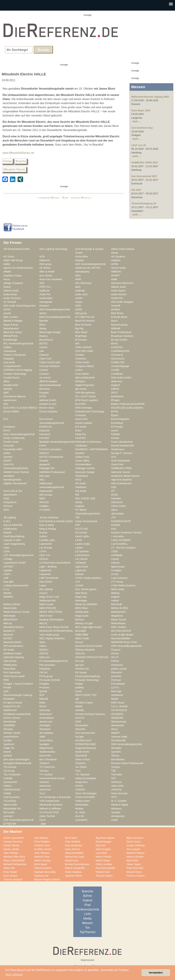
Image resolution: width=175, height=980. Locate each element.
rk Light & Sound (13, 703)
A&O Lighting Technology (53, 249)
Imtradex (116, 498)
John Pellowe (11, 853)
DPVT (114, 393)
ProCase (116, 680)
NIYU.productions (13, 646)
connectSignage (120, 366)
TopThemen (87, 932)
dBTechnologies (48, 381)
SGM (78, 722)
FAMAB (115, 434)
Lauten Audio (83, 544)
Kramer (43, 533)
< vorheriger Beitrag (48, 198)
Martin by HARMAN (86, 604)
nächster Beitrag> (81, 198)
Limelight (116, 570)
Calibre (7, 347)
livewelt (79, 574)
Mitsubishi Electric (14, 169)
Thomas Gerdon (136, 876)
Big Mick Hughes (105, 838)
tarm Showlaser (48, 759)
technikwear (118, 759)
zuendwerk (81, 820)
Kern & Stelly (47, 525)
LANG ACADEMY (121, 540)
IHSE (6, 498)
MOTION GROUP (121, 631)
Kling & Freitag (48, 529)
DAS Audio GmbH (121, 378)
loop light (8, 582)
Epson (115, 415)
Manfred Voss (42, 857)
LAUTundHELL (119, 544)
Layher (79, 548)
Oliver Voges (134, 864)
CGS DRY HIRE (84, 351)
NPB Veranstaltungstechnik (126, 646)
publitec (80, 688)
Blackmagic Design (50, 332)
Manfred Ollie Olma (14, 857)
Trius (78, 771)
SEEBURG (117, 718)
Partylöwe (45, 669)
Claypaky (9, 359)
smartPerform (11, 737)
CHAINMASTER (120, 351)
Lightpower (45, 570)
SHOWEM (9, 725)
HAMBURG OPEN (121, 468)
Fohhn (43, 446)
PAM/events (10, 665)
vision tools (117, 786)
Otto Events (10, 661)
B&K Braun (117, 313)
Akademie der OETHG (88, 268)
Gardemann (118, 449)
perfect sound (119, 669)
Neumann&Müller (121, 638)
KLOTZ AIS (82, 529)
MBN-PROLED (48, 608)
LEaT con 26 (139, 145)
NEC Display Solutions (52, 638)
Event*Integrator (120, 419)
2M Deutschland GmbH (16, 249)
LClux (7, 551)
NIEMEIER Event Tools (124, 642)
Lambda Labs (47, 540)
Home (65, 198)
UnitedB (8, 778)
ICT (113, 491)
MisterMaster (118, 623)
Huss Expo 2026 (141, 110)
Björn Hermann (135, 838)
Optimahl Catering (14, 657)
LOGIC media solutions (88, 578)
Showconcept (119, 722)
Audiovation (46, 298)
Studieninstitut (47, 752)
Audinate (80, 291)
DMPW (115, 389)
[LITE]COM (10, 824)
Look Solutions (119, 578)
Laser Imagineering (14, 544)
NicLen (79, 642)
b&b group (81, 313)
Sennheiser (10, 722)
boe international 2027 (144, 176)
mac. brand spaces (86, 589)
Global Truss (82, 457)
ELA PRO (81, 404)
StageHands (46, 748)
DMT (6, 393)
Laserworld (45, 544)
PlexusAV (116, 672)
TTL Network (82, 775)
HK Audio (80, 483)
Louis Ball (101, 853)
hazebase (9, 476)
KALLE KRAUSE (13, 525)
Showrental (117, 725)
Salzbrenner (10, 710)
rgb (77, 699)
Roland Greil (103, 872)
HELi (42, 480)
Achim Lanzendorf (14, 838)
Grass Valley (82, 461)
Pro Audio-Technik (49, 680)
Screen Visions (12, 718)
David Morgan (104, 842)
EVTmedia (117, 427)
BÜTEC (44, 344)
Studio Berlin (82, 752)
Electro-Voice (47, 408)
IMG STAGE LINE (85, 498)
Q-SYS (115, 688)
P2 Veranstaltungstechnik (53, 661)
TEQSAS (80, 763)
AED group (45, 264)
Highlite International (15, 483)
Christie (79, 355)
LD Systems (82, 551)
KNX (114, 529)
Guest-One (117, 464)
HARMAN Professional (52, 472)
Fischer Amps (11, 442)
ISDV (6, 510)
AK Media (45, 268)
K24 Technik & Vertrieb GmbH (56, 521)
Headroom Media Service (125, 476)
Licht (87, 914)
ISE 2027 (136, 190)
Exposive (44, 430)
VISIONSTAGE (12, 790)
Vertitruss (116, 782)
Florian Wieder (12, 845)
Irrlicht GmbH (119, 506)
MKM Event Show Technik (54, 627)
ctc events (45, 378)
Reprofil (44, 699)
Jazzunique (117, 514)
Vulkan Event (83, 801)
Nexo (42, 642)
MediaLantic (82, 612)
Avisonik (116, 306)
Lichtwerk (80, 563)
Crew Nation (82, 374)
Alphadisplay (82, 272)
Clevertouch (118, 359)
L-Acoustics (118, 536)
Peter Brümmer (135, 868)
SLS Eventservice (85, 733)
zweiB (114, 820)
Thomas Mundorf (13, 879)
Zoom (43, 820)
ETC (6, 419)
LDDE (114, 551)
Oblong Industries (85, 650)
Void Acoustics (12, 797)
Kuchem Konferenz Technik (126, 533)
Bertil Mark (71, 838)
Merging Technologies (52, 620)
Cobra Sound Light (50, 362)
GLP (114, 457)
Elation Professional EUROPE (128, 404)
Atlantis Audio (11, 291)
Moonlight (81, 631)
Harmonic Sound (120, 472)
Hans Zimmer (72, 849)
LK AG (115, 574)
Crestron (44, 374)
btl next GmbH (119, 340)
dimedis (8, 389)
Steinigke (116, 748)
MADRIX (8, 597)
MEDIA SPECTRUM (51, 612)
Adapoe (80, 260)
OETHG (44, 653)
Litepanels (45, 574)
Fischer (115, 438)
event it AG (81, 419)
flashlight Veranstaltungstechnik (57, 442)
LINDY (7, 574)
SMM (42, 737)
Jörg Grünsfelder (74, 853)
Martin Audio (46, 604)
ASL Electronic (83, 283)
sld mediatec (46, 733)
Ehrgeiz (115, 400)
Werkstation (82, 805)
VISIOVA (80, 790)
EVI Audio (81, 427)
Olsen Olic (9, 868)
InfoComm (117, 502)
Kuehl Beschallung (14, 536)
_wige (43, 824)
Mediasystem (119, 612)
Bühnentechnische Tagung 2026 (150, 97)
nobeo (43, 646)
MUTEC (8, 638)
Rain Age (116, 691)
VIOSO (79, 786)
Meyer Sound (119, 620)
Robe (42, 703)
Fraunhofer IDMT (13, 449)
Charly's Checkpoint (15, 355)
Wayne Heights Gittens (47, 879)
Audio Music (10, 294)
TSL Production (12, 775)
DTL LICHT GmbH (85, 396)
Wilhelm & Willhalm (50, 809)
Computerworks (12, 366)
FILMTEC (81, 438)
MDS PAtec (82, 608)
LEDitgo (8, 559)
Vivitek (7, 793)
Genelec (80, 453)
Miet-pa (8, 623)
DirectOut (45, 389)
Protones (44, 688)
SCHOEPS (117, 714)
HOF (114, 487)
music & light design (122, 635)
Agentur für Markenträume (18, 268)
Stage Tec (9, 748)
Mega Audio (82, 616)
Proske (7, 688)
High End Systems (121, 480)
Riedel (115, 699)
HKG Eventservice (121, 483)
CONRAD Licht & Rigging (18, 370)
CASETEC (117, 347)
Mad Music (81, 593)
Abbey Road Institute (123, 249)
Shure (114, 729)
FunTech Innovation (50, 449)
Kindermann (10, 529)
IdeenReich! (10, 495)
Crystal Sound (11, 378)
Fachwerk (45, 434)
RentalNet (9, 699)
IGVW (114, 495)
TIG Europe (10, 767)
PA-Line (80, 661)
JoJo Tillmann (42, 853)
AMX (78, 276)
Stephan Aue (41, 876)
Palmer (115, 661)
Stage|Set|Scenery (86, 748)
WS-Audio (9, 812)
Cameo (43, 347)
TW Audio (117, 775)
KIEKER (116, 525)
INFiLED (44, 502)
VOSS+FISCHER (85, 797)
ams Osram (46, 276)
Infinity (79, 502)
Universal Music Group (52, 778)
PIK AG (43, 672)
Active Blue (82, 257)
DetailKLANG (11, 385)
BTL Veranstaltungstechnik (18, 344)
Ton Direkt (81, 767)
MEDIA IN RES (120, 608)
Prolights (44, 684)
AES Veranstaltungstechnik (90, 264)
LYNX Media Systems (123, 585)
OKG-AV (80, 653)
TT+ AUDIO (46, 775)
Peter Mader (10, 872)
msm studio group (49, 635)
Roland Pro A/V (12, 706)
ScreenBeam (47, 718)
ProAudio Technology (87, 680)
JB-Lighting (10, 517)
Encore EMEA (11, 411)
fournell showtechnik (122, 446)
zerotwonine (118, 816)
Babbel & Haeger (13, 321)
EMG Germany (84, 408)
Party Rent (9, 669)
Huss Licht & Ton (13, 491)
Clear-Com (45, 359)
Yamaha (116, 812)
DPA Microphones (85, 393)
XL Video (80, 812)
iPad (87, 905)
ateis (78, 287)
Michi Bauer (41, 864)
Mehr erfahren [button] (14, 975)
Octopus (116, 650)
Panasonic (117, 665)
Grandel (44, 461)
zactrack (8, 816)
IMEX (42, 498)
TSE (114, 771)
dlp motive (81, 389)
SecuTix (80, 718)
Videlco (8, 786)
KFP (78, 525)
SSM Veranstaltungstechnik (126, 744)
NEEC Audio (82, 638)
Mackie (7, 593)
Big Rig (79, 328)
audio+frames (119, 294)
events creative (84, 423)
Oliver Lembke (104, 864)
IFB (77, 495)
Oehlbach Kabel (12, 653)
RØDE (79, 706)
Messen (87, 923)
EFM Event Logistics (87, 400)
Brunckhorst (46, 340)
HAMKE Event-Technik (16, 472)
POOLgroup (46, 676)
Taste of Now (82, 759)
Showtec (8, 729)
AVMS (79, 309)
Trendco (44, 771)
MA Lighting (46, 589)
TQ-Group (9, 771)
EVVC (7, 430)
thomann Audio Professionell (127, 763)
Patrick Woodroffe (75, 868)
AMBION (116, 272)
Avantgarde (46, 302)
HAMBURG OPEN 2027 (145, 163)
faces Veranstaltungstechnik (19, 434)
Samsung (45, 710)
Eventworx (9, 427)
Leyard (115, 559)
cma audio (9, 362)
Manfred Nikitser (136, 853)
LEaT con (45, 555)
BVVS (114, 344)
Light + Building (48, 567)
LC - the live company (123, 548)
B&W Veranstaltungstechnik (55, 317)
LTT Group (117, 582)
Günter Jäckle (11, 849)
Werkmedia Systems (51, 805)
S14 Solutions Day (142, 128)
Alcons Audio (118, 268)
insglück (80, 506)
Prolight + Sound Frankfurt (18, 684)
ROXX (43, 706)
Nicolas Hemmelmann (77, 864)
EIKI (6, 404)
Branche (21, 161)
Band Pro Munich (85, 321)
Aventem (44, 306)
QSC (6, 691)
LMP (6, 578)
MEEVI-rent (46, 616)
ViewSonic (45, 786)
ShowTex (80, 729)
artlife (114, 279)
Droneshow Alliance (14, 396)
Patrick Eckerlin (43, 868)
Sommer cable (119, 737)
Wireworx (116, 809)
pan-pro (80, 665)
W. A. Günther (119, 801)
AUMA (79, 298)
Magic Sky (81, 597)
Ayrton (43, 313)
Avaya (79, 302)
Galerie (88, 900)
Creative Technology (15, 374)
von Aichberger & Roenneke (55, 797)
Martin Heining (42, 860)
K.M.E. (7, 521)
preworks (116, 676)
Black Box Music (13, 332)
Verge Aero (81, 782)
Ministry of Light (84, 623)
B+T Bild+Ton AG (85, 317)
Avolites (115, 309)
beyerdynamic (11, 328)
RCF (42, 695)
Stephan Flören (74, 876)
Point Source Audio (14, 676)
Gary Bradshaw (74, 845)
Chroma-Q (117, 355)
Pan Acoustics (47, 665)
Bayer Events (11, 325)
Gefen (7, 453)
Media (87, 919)
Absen (115, 253)
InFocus (8, 506)
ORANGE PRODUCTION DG (92, 657)
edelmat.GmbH (48, 400)
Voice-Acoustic (119, 793)
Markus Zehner (12, 604)
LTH (78, 582)
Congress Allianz (85, 366)
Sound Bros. (46, 740)
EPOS (115, 411)
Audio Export (118, 291)
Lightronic (81, 570)
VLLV (42, 793)
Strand (7, 752)
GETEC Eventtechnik (51, 457)
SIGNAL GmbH (12, 733)
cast (42, 351)
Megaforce (117, 616)
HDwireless (82, 476)
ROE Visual (118, 703)
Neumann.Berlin (12, 642)
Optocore (45, 657)
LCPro (43, 551)
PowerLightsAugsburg (87, 676)
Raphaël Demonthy (45, 872)
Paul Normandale (105, 868)
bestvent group (119, 325)
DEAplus (80, 381)
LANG (79, 540)
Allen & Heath (47, 272)
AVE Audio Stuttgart (122, 302)
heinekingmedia (12, 480)
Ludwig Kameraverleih (16, 585)
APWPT (116, 276)
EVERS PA (46, 427)
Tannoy (115, 756)
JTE (77, 517)
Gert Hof (100, 845)
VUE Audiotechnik (49, 801)
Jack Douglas (103, 849)
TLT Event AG (47, 767)
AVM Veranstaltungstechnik (55, 309)
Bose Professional (121, 332)
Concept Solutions (49, 366)
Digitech (116, 385)
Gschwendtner (83, 464)
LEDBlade (117, 555)
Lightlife (8, 570)
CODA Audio (82, 362)
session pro (46, 722)
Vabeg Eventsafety (86, 778)
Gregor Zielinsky (136, 845)
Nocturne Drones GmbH (89, 646)
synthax (8, 756)
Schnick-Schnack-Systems (90, 714)
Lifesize (115, 563)
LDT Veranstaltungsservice (18, 555)
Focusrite (9, 446)
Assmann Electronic (122, 283)
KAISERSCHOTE (121, 521)
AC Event (9, 257)
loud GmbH (46, 582)
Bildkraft (116, 328)
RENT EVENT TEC (86, 695)
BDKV (43, 325)
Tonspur (116, 767)
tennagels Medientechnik (17, 763)
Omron (115, 653)
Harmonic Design (85, 472)
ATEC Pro (45, 287)
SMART (115, 733)
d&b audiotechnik (85, 378)
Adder (7, 264)
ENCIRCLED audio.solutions (127, 408)
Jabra (114, 510)
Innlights (44, 506)
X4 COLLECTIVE (49, 812)
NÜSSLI (44, 650)
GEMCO (44, 453)
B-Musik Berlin (119, 317)
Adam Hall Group (13, 260)
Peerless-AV (82, 669)
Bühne (87, 896)
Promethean (118, 684)
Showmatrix (82, 725)
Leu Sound (81, 559)
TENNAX (44, 763)
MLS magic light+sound (88, 627)
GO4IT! (8, 461)
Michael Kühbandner (15, 864)
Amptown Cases (13, 276)
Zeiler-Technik (47, 816)
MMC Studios (119, 627)
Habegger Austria (85, 468)
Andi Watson (41, 838)
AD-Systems (118, 257)
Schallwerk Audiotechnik (17, 714)
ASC (42, 283)
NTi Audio (9, 650)
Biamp (43, 328)
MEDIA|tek (9, 616)
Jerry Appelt (133, 849)
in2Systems (10, 502)
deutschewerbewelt (50, 385)
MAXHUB (116, 604)
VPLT (114, 797)
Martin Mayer (103, 860)
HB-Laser (45, 476)
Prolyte (79, 684)
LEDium (44, 559)
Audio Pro (45, 294)
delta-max (117, 381)
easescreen (10, 400)
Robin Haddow (73, 872)
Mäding (115, 593)
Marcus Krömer (135, 857)
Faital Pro (81, 434)
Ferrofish (44, 438)
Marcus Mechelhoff (14, 860)
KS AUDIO (81, 533)
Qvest (78, 691)
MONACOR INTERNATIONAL (56, 631)
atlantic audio (119, 287)
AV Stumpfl (10, 302)
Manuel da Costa (74, 857)
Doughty (44, 393)
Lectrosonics (82, 555)
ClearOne (81, 359)
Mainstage (81, 601)
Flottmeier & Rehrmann (88, 442)
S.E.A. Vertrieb (119, 706)
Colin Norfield (72, 842)
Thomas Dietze (104, 876)
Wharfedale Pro (12, 809)
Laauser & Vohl (12, 540)
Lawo (6, 548)
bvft (77, 344)
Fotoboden (81, 446)
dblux (6, 381)
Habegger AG (47, 468)
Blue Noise (81, 332)
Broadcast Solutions (122, 336)
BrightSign (81, 336)
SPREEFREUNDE (86, 744)
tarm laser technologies (16, 759)
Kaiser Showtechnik (86, 521)
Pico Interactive (12, 672)
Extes (78, 430)
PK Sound (81, 672)
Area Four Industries (51, 279)
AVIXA (7, 309)
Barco (114, 321)
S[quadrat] (81, 756)
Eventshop (117, 423)
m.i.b (6, 589)
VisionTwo (45, 790)
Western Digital (120, 805)
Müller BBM (82, 635)
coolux (79, 370)
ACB (42, 257)
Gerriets (8, 457)
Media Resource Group (16, 612)
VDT (114, 778)
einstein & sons (48, 404)
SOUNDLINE (118, 740)
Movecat (8, 635)
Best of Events (83, 325)
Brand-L (44, 336)
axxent (7, 313)
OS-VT (115, 657)
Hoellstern (81, 487)
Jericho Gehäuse (49, 517)
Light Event (82, 567)
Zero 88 (80, 816)
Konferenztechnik (87, 909)
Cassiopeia (10, 351)
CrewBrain (117, 374)
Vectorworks (10, 782)
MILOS (43, 623)
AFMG (115, 264)
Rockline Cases (84, 703)
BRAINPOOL (11, 336)
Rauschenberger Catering (18, 695)
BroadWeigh (10, 340)
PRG (6, 680)
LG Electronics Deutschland (55, 563)
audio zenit (81, 294)
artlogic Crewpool (13, 283)
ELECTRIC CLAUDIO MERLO (20, 408)
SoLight (79, 737)
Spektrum (9, 744)
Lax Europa (46, 548)
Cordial (115, 370)
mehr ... (137, 121)
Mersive (80, 620)
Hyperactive (46, 491)
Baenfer (44, 321)
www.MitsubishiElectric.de (18, 153)
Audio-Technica (12, 298)
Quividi (43, 691)
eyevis (115, 430)
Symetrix (116, 752)
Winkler (79, 809)
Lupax (43, 585)
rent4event (117, 695)
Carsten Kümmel (13, 842)
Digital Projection (85, 385)
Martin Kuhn (72, 860)
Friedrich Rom (42, 845)
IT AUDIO (45, 510)
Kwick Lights (82, 536)
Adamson (45, 260)
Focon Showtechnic (122, 442)
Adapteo (116, 260)
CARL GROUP (83, 347)
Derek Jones (134, 842)
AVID (78, 306)
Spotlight (44, 744)
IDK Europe (46, 495)
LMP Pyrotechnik (49, 578)
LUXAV (79, 585)
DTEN (43, 396)
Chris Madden (42, 842)
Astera (7, 287)
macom (43, 593)
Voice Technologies (86, 793)
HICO (78, 480)
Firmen (8, 161)
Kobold (7, 533)
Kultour (43, 536)
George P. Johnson (122, 453)
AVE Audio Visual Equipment (19, 306)
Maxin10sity (10, 608)
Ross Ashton (11, 876)
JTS (113, 517)
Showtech (45, 729)
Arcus (7, 279)
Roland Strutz (134, 872)
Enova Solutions (48, 411)
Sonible (8, 740)
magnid (115, 597)
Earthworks (117, 396)
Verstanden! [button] (156, 973)
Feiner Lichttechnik (14, 438)
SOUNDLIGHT (83, 740)
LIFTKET (8, 567)
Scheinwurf (46, 714)
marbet (115, 601)
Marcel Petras (103, 857)
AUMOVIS (117, 298)
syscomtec (45, 756)
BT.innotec (81, 340)
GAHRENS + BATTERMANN (91, 449)
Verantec (44, 782)
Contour (44, 370)
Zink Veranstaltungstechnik (18, 820)
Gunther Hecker (43, 849)
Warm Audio (10, 805)
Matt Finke (132, 860)
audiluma (44, 291)
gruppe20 (45, 464)
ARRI (78, 279)
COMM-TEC (118, 362)
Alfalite (7, 272)
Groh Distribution (120, 461)
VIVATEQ (116, 790)
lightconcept (118, 567)
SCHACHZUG (119, 710)
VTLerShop (10, 801)
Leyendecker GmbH (15, 563)
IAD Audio (81, 491)
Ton (87, 928)
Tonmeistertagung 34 (144, 203)
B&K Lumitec (11, 317)
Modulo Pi (9, 631)
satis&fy (80, 710)
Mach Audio (118, 589)
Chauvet (44, 355)
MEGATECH (10, 620)
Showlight (45, 725)
